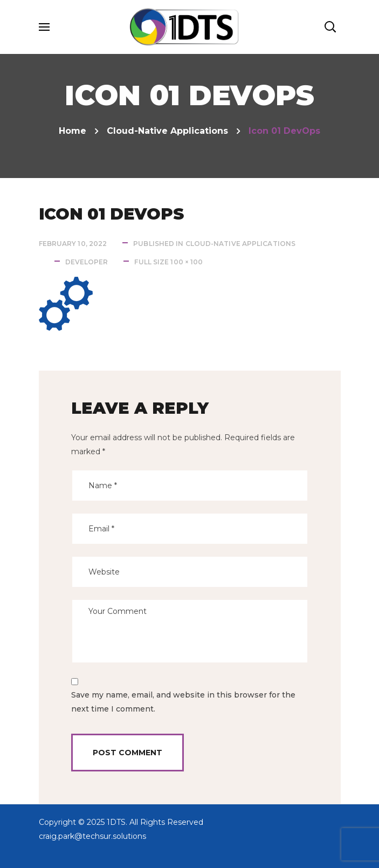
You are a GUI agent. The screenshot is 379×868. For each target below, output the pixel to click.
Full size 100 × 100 (168, 262)
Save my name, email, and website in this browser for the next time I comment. (183, 702)
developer (87, 262)
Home (73, 131)
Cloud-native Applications (167, 131)
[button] (330, 27)
